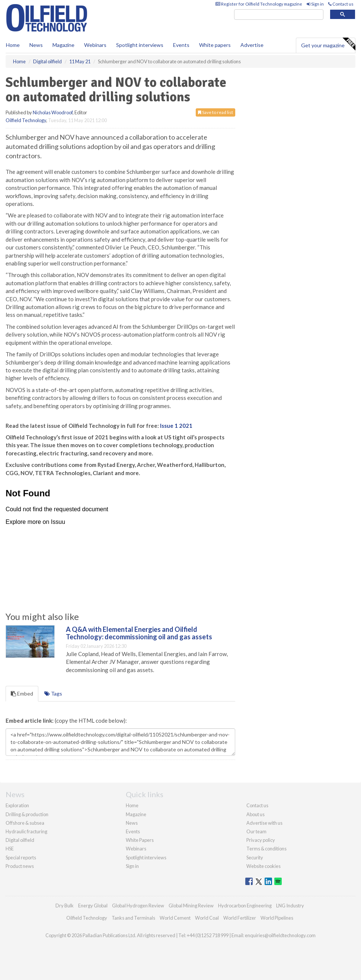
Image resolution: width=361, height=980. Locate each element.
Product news (20, 866)
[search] (279, 15)
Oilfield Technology (26, 120)
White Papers (140, 840)
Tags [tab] (53, 693)
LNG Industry (290, 906)
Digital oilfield (20, 840)
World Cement (175, 918)
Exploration (17, 805)
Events (181, 45)
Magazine (63, 45)
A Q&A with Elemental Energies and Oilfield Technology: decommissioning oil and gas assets (139, 633)
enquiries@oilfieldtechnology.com (280, 935)
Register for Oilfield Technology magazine (259, 4)
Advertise (252, 45)
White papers (215, 45)
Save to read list (215, 112)
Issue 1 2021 (176, 426)
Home (13, 45)
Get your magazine (328, 44)
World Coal (207, 918)
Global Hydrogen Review (138, 906)
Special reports (21, 857)
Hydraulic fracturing (26, 831)
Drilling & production (27, 814)
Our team (256, 831)
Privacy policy (261, 840)
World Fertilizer (240, 918)
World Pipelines (277, 918)
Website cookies (263, 866)
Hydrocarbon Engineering (245, 906)
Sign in (315, 4)
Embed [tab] (22, 693)
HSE (10, 849)
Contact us (341, 4)
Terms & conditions (266, 849)
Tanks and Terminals (133, 918)
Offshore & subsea (25, 823)
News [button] (36, 45)
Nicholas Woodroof (53, 112)
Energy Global (93, 906)
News (132, 823)
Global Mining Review (191, 906)
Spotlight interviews (140, 45)
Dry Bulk (65, 906)
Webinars (95, 45)
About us (255, 814)
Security (255, 857)
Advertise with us (264, 823)
